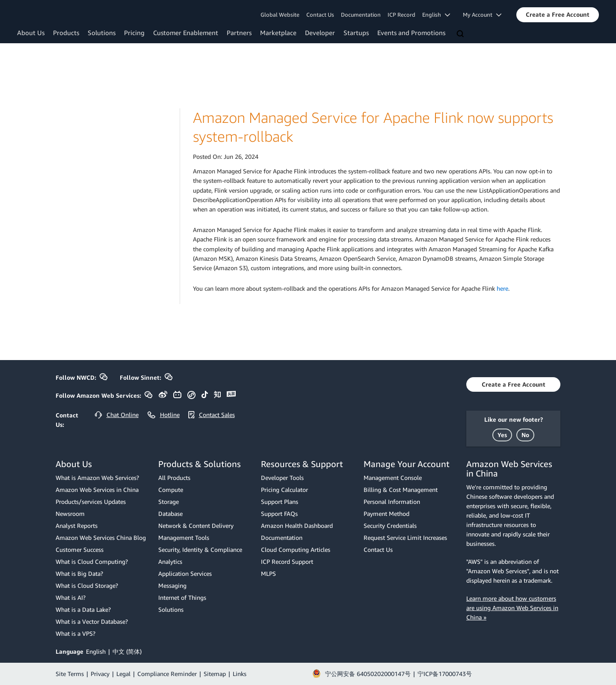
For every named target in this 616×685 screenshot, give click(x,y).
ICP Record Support (287, 561)
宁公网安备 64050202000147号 (368, 674)
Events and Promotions (411, 33)
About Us (31, 33)
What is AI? (71, 597)
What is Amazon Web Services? (97, 478)
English (96, 651)
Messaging (172, 585)
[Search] (461, 34)
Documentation (361, 15)
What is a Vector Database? (92, 621)
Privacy (100, 674)
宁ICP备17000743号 (445, 674)
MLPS (268, 573)
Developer (320, 33)
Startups (356, 33)
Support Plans (280, 502)
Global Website (280, 15)
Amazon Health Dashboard (297, 526)
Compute (171, 490)
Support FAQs (279, 514)
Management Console (393, 478)
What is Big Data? (79, 573)
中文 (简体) (127, 651)
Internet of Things (182, 597)
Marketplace (278, 33)
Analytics (170, 561)
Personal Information (392, 502)
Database (170, 514)
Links (240, 674)
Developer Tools (282, 478)
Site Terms (70, 674)
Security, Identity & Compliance (200, 549)
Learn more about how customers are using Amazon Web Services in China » (512, 608)
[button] (558, 15)
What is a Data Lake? (83, 609)
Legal (123, 674)
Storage (169, 502)
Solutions (102, 33)
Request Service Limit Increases (405, 538)
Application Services (185, 573)
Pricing (134, 33)
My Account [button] (482, 15)
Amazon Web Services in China (97, 490)
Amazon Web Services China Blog (101, 538)
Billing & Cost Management (401, 490)
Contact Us (320, 15)
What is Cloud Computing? (92, 561)
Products (66, 33)
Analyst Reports (77, 526)
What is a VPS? (76, 633)
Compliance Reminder (167, 674)
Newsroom (70, 514)
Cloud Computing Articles (296, 549)
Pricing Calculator (284, 490)
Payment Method (386, 514)
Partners (239, 33)
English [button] (436, 15)
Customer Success (80, 549)
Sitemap (215, 674)
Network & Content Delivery (196, 526)
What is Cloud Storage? (87, 585)
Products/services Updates (91, 502)
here (502, 288)
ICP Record (401, 15)
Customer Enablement (186, 33)
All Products (174, 478)
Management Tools (184, 538)
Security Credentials (390, 526)
